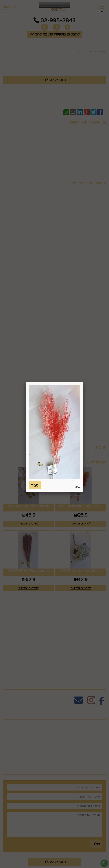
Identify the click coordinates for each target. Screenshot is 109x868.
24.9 (78, 487)
